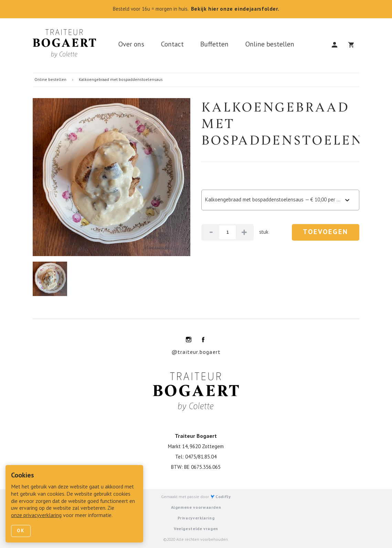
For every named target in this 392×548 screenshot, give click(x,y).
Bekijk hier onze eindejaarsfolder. (235, 9)
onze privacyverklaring (36, 516)
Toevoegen (326, 232)
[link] (67, 45)
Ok (21, 531)
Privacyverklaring (196, 518)
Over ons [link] (131, 45)
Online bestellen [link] (270, 45)
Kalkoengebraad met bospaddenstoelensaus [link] (121, 80)
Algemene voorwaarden (196, 508)
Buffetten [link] (214, 45)
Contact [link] (172, 45)
